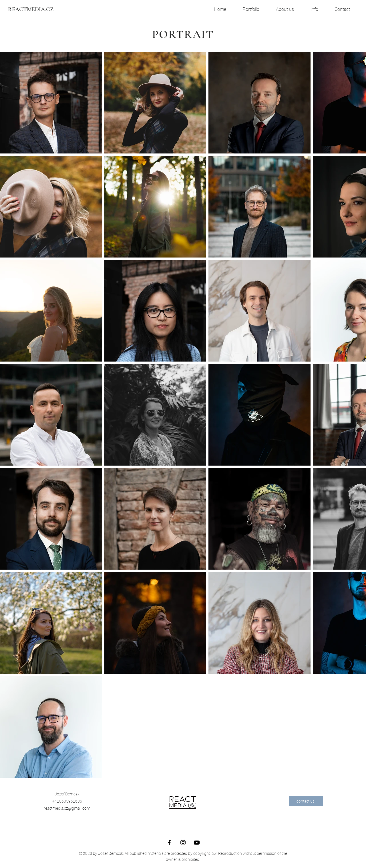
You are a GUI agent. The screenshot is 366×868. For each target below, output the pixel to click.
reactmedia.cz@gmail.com (67, 808)
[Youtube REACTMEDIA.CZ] (197, 843)
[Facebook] (169, 843)
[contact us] (306, 801)
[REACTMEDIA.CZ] (31, 9)
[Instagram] (183, 843)
